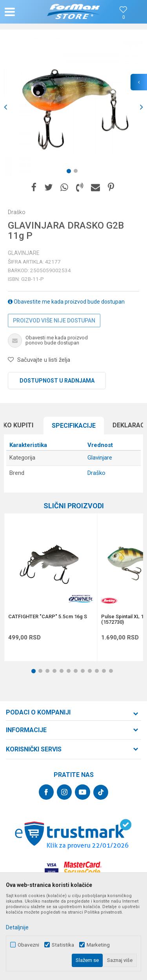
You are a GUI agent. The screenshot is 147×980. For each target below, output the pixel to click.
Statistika (63, 945)
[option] (73, 107)
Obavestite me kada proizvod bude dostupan (66, 302)
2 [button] (77, 172)
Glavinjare (24, 253)
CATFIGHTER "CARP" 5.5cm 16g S (48, 617)
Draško (96, 473)
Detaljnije (17, 927)
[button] (26, 12)
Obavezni (28, 945)
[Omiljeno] (123, 17)
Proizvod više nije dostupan (54, 321)
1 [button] (70, 172)
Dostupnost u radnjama (57, 381)
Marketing (98, 945)
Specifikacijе (74, 426)
